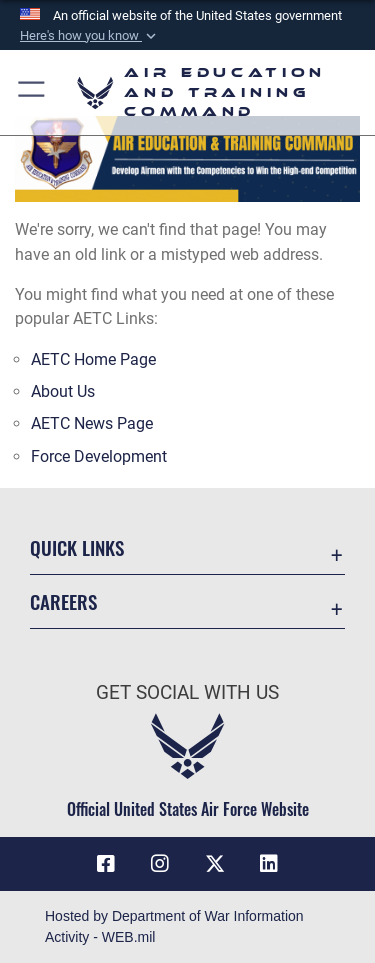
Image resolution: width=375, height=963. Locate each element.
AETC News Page (92, 423)
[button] (90, 36)
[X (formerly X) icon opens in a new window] (215, 864)
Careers (63, 601)
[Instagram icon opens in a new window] (160, 864)
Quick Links (77, 547)
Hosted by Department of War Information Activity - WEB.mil (174, 926)
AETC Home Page (93, 359)
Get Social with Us (187, 692)
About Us (63, 391)
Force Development (99, 456)
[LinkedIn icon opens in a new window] (269, 864)
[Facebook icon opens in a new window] (106, 864)
